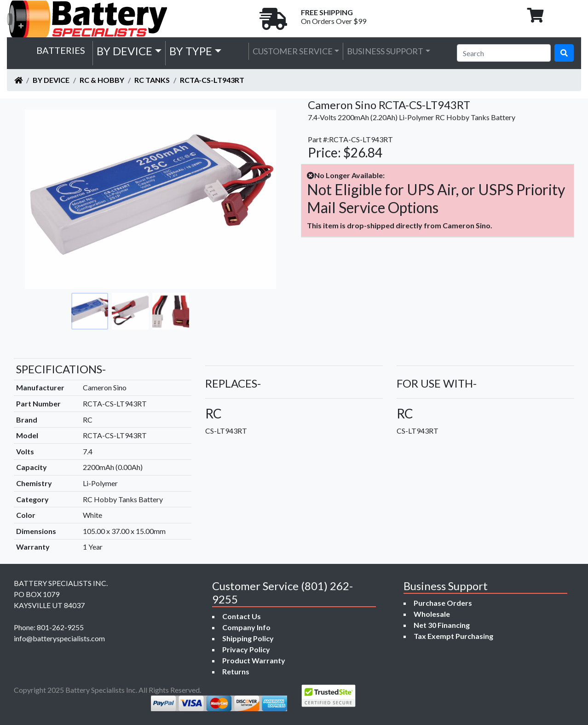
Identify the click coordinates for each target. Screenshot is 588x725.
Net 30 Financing (442, 625)
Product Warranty (254, 660)
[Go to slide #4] (211, 311)
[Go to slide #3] (171, 311)
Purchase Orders (443, 603)
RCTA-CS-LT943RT (212, 80)
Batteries (61, 50)
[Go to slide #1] (90, 311)
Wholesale (432, 614)
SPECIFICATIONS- (61, 369)
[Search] (504, 53)
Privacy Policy (246, 649)
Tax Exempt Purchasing (453, 636)
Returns (236, 671)
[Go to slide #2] (130, 311)
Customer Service (293, 51)
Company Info (246, 627)
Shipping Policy (248, 638)
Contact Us (242, 616)
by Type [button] (191, 51)
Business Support (385, 51)
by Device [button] (124, 51)
